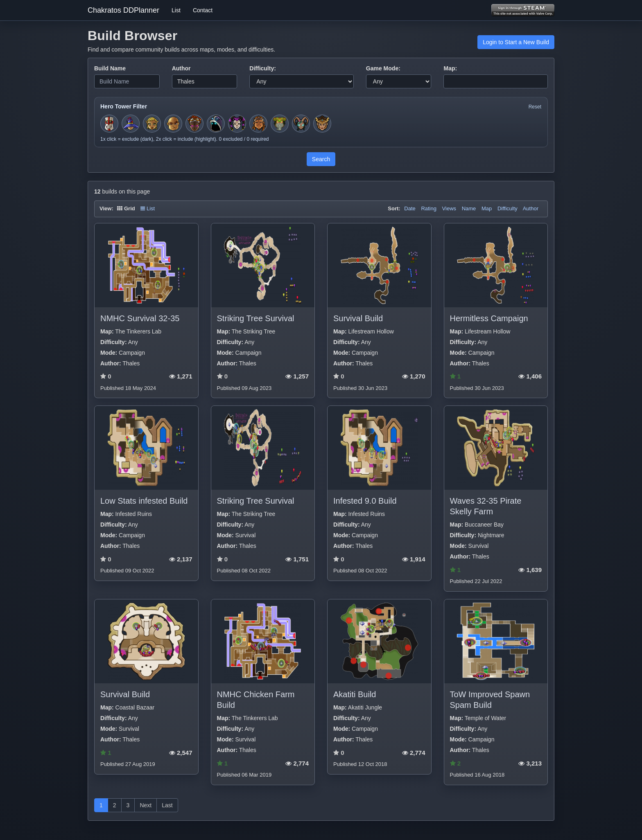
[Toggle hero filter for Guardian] (322, 124)
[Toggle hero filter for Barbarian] (258, 124)
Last (167, 805)
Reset (535, 107)
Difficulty (507, 208)
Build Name (110, 68)
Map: (450, 68)
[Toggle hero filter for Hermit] (280, 124)
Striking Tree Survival (256, 318)
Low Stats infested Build (144, 501)
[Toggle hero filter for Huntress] (152, 124)
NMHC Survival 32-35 (140, 318)
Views (449, 208)
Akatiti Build (355, 694)
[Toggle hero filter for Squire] (109, 124)
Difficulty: (263, 68)
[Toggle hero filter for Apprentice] (131, 124)
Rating (429, 208)
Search (321, 159)
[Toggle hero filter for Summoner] (216, 124)
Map (487, 208)
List (176, 10)
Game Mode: (383, 68)
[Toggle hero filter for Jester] (237, 124)
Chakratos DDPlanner (123, 10)
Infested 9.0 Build (365, 501)
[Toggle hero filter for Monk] (173, 124)
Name (469, 208)
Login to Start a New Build (516, 42)
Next (146, 805)
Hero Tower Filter (124, 106)
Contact (203, 10)
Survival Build (358, 318)
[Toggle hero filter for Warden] (301, 124)
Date (410, 208)
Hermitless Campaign (489, 318)
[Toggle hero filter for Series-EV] (194, 124)
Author (181, 68)
